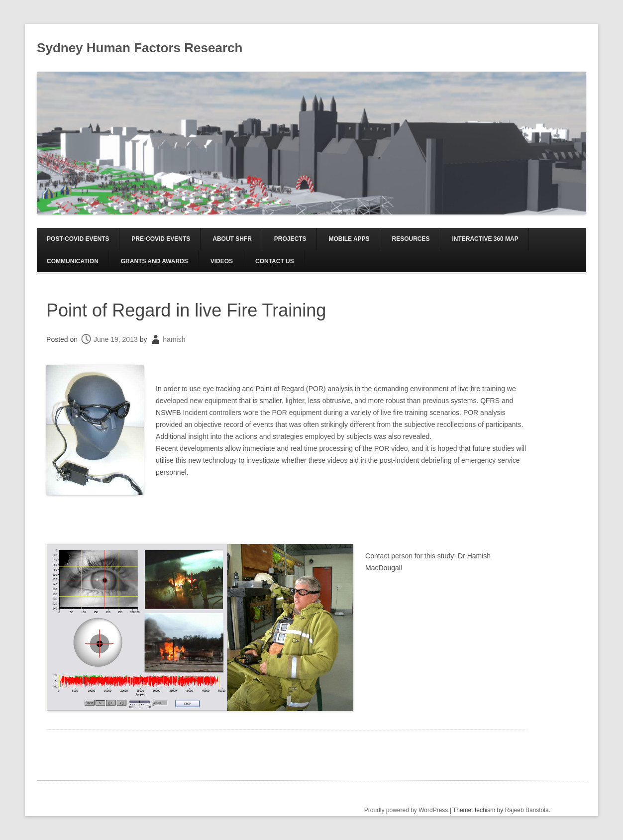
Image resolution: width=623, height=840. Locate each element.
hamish (174, 339)
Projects (290, 239)
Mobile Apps (349, 239)
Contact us (275, 261)
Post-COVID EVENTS (78, 239)
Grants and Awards (155, 261)
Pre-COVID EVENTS (161, 239)
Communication (73, 261)
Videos (222, 261)
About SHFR (232, 239)
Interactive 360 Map (485, 239)
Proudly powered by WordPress (406, 810)
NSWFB (168, 413)
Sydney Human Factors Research (140, 48)
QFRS (490, 401)
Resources (411, 239)
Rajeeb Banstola (527, 810)
